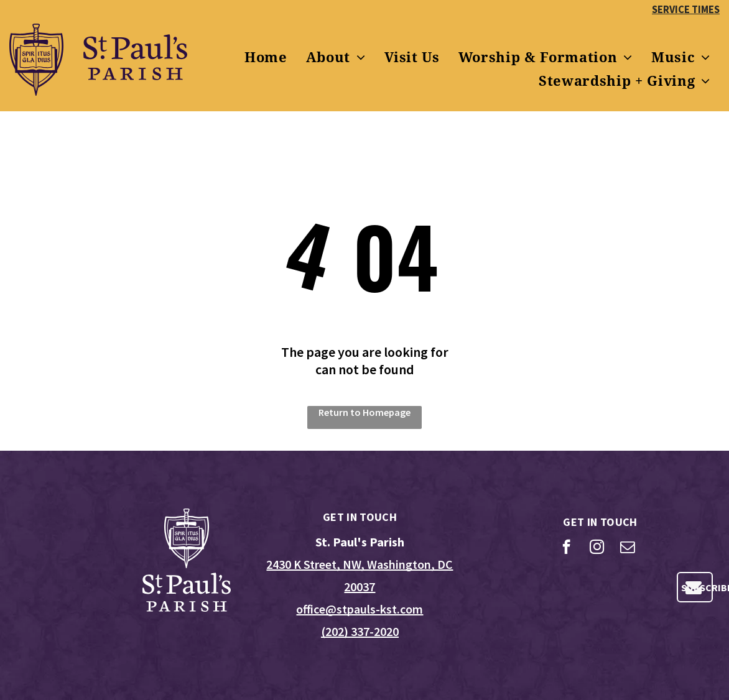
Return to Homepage (364, 412)
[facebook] (566, 548)
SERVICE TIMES (686, 10)
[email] (627, 548)
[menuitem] (266, 58)
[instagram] (597, 548)
